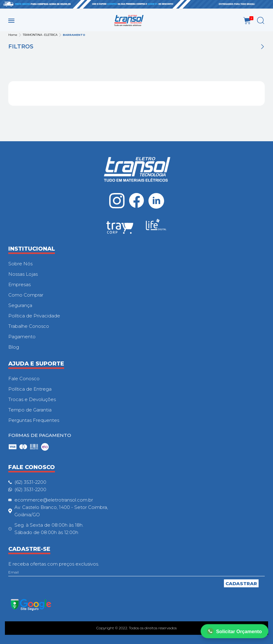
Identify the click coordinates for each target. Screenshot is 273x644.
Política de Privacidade (34, 316)
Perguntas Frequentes (34, 420)
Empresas (19, 284)
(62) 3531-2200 (30, 482)
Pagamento (22, 337)
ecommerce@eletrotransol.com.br (54, 500)
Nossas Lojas (23, 274)
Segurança (20, 305)
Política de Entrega (30, 389)
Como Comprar (26, 295)
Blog (14, 347)
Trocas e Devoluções (32, 399)
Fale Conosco (24, 379)
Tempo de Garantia (30, 410)
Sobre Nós (20, 264)
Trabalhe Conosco (29, 326)
